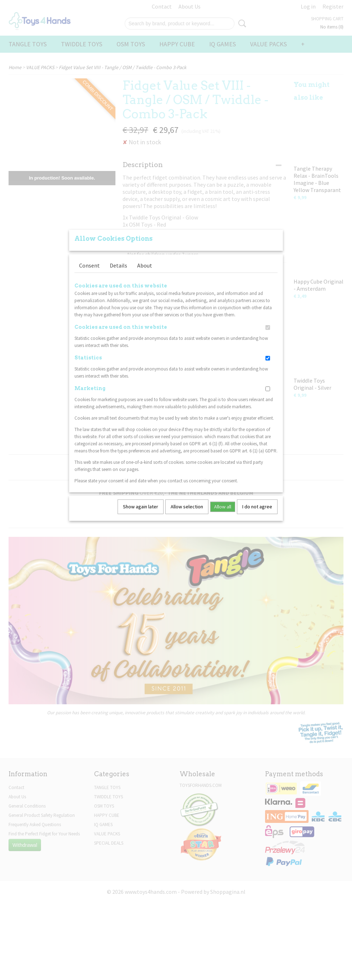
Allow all (223, 507)
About (145, 265)
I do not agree (257, 507)
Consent (89, 265)
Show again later (141, 507)
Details (118, 265)
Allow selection (187, 507)
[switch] (268, 328)
